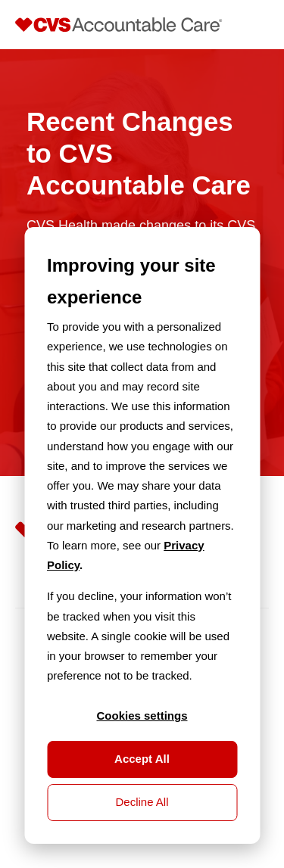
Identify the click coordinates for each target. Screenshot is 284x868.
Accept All (142, 759)
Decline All (142, 802)
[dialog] (142, 535)
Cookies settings (142, 716)
